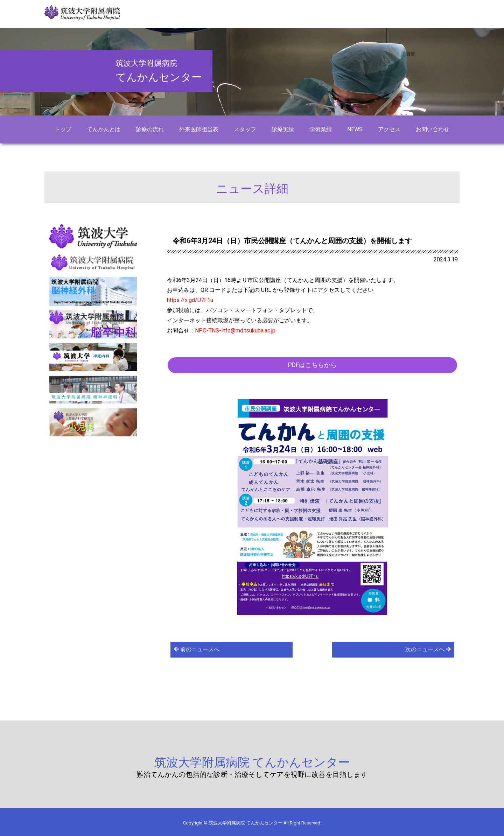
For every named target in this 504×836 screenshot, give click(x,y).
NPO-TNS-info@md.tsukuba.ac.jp (235, 331)
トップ (63, 129)
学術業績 (321, 129)
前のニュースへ (197, 649)
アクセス (389, 129)
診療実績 (283, 129)
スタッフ (245, 129)
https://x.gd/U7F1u (190, 300)
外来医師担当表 (199, 129)
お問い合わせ (433, 129)
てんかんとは (104, 129)
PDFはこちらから (312, 365)
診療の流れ (150, 129)
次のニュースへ (428, 649)
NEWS (355, 129)
